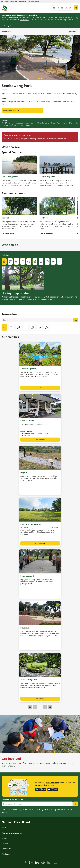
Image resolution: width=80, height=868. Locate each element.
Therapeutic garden (29, 680)
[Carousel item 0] (39, 78)
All (4, 327)
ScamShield (24, 20)
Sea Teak (6, 218)
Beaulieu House (27, 421)
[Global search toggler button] (76, 8)
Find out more (40, 388)
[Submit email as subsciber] (76, 804)
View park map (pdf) (11, 110)
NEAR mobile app (52, 783)
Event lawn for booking (31, 524)
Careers (5, 843)
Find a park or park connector (13, 26)
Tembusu (44, 218)
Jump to (73, 32)
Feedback (6, 854)
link (10, 125)
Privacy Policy (51, 809)
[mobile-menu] (54, 8)
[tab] (4, 261)
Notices (5, 838)
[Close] (77, 18)
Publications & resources (12, 833)
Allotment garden (28, 369)
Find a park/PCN (65, 8)
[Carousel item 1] (42, 78)
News (4, 828)
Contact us (6, 849)
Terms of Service (67, 809)
